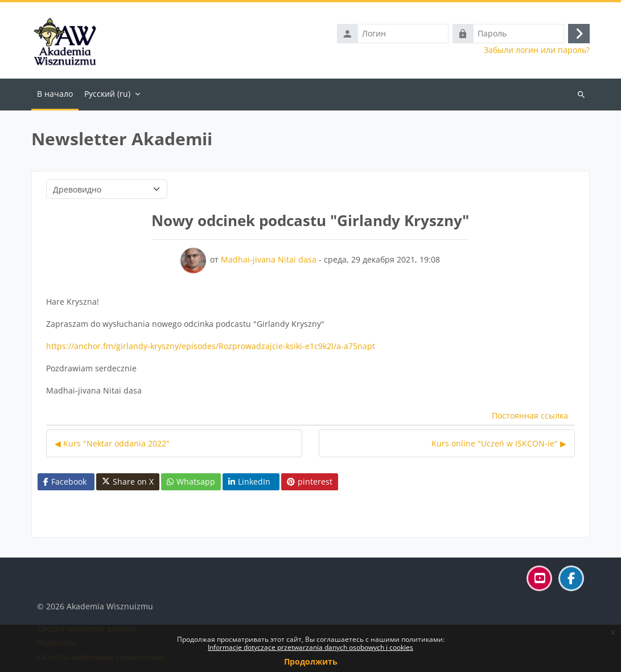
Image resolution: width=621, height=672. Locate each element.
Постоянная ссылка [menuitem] (530, 415)
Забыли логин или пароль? (537, 50)
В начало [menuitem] (55, 94)
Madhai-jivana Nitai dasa (269, 259)
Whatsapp (191, 482)
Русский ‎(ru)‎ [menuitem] (107, 94)
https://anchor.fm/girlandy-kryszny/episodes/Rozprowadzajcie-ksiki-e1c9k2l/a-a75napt (211, 346)
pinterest (310, 482)
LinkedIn (249, 482)
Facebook (65, 482)
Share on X (128, 482)
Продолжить (311, 661)
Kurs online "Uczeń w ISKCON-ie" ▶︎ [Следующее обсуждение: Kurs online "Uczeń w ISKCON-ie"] (499, 443)
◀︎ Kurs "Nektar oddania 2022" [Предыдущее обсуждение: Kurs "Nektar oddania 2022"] (112, 443)
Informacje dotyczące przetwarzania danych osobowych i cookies (311, 647)
